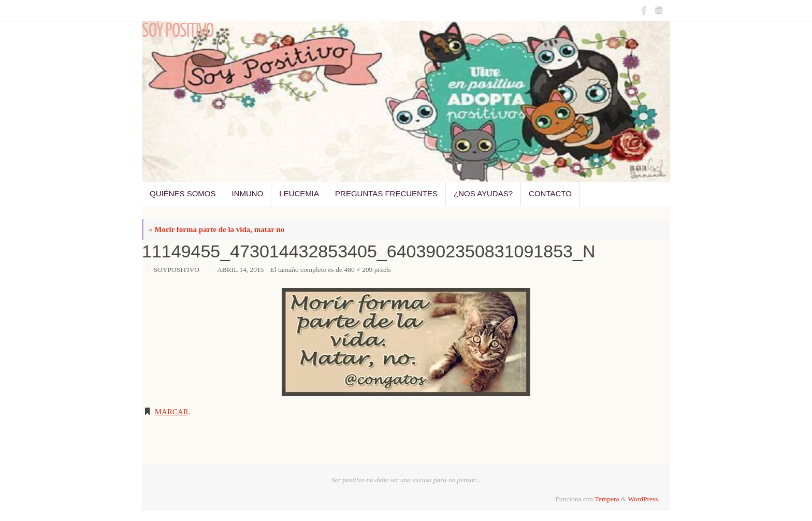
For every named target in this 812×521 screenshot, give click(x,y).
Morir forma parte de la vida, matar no (216, 229)
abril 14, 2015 (241, 270)
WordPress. (644, 499)
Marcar (172, 412)
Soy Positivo (178, 31)
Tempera (607, 499)
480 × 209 (358, 270)
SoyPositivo (177, 270)
